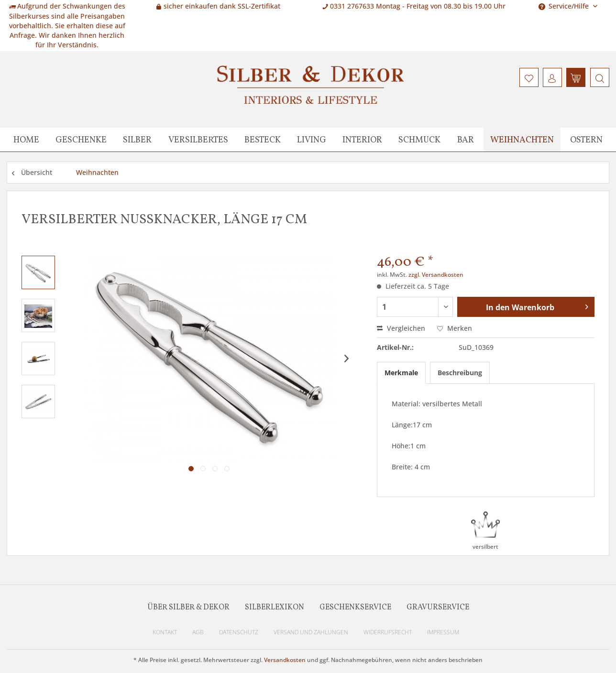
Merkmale (401, 373)
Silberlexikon (275, 608)
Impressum (443, 632)
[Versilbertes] (198, 140)
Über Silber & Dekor (188, 608)
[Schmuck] (419, 140)
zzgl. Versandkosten (436, 275)
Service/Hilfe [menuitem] (565, 6)
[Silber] (137, 140)
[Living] (312, 140)
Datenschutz (239, 632)
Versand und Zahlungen (311, 632)
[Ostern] (586, 140)
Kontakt (165, 632)
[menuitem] (599, 77)
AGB (198, 632)
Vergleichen (401, 328)
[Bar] (466, 140)
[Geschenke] (81, 140)
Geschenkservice (355, 608)
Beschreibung (460, 373)
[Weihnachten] (522, 140)
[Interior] (362, 140)
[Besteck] (263, 140)
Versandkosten (285, 660)
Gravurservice (438, 608)
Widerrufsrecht (388, 632)
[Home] (26, 140)
